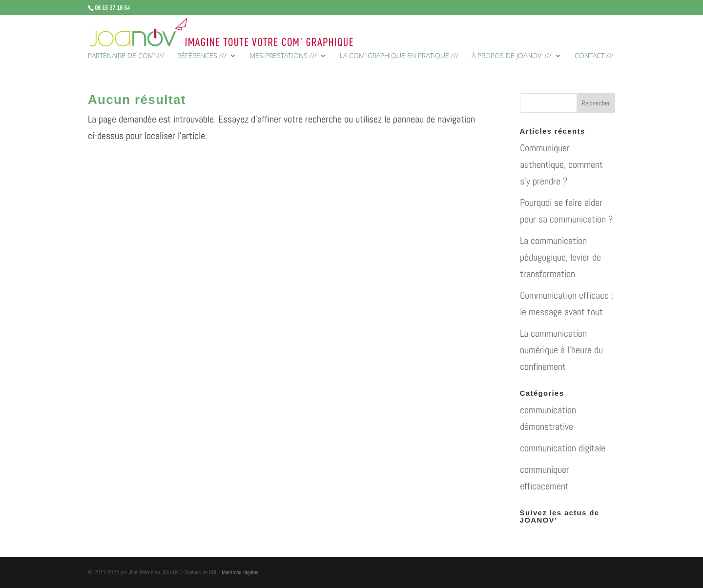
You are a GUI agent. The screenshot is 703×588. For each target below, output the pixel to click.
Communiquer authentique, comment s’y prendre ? (561, 164)
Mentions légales (240, 572)
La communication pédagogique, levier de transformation (560, 257)
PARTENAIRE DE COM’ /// (126, 56)
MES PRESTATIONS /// (283, 56)
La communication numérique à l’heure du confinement (561, 350)
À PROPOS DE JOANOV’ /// (512, 56)
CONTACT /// (594, 56)
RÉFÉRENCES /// (202, 56)
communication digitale (563, 448)
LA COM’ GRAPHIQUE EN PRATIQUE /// (399, 56)
